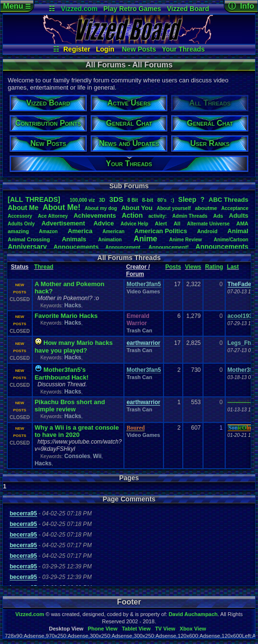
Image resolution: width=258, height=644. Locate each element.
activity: (158, 216)
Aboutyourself (174, 208)
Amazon (48, 231)
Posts (173, 267)
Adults (239, 216)
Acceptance (235, 208)
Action (132, 215)
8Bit (133, 200)
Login (105, 49)
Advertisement (64, 223)
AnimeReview (186, 240)
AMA (242, 223)
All (177, 223)
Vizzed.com (79, 9)
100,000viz (82, 200)
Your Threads (183, 49)
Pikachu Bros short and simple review (70, 406)
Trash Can (139, 330)
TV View (165, 629)
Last (233, 267)
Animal (238, 231)
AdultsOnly (21, 224)
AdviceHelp (134, 224)
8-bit (147, 200)
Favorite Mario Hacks (66, 316)
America (80, 231)
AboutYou (137, 208)
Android (207, 231)
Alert (161, 223)
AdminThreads (190, 216)
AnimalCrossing (29, 239)
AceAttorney (53, 216)
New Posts (139, 49)
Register (77, 49)
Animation (110, 240)
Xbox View (193, 629)
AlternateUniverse (208, 224)
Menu (17, 6)
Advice (104, 223)
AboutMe (23, 208)
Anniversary (27, 247)
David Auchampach (193, 614)
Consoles (77, 456)
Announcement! (169, 247)
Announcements (222, 247)
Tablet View (136, 629)
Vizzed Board (188, 9)
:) (172, 200)
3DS (116, 199)
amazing (18, 231)
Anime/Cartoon (231, 240)
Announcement (123, 247)
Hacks (73, 305)
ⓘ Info (241, 6)
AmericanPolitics (161, 231)
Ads (218, 216)
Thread (44, 267)
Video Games (143, 291)
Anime (145, 239)
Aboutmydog (101, 208)
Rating (214, 267)
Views (193, 267)
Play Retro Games (132, 9)
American (113, 231)
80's (162, 200)
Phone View (103, 629)
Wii (97, 456)
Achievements (95, 216)
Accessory (20, 216)
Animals (74, 239)
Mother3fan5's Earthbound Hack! (62, 374)
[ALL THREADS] (34, 199)
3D (102, 200)
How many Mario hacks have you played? (74, 347)
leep (187, 199)
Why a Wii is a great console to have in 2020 (77, 431)
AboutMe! (62, 207)
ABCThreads (229, 200)
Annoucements (76, 247)
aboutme (206, 208)
